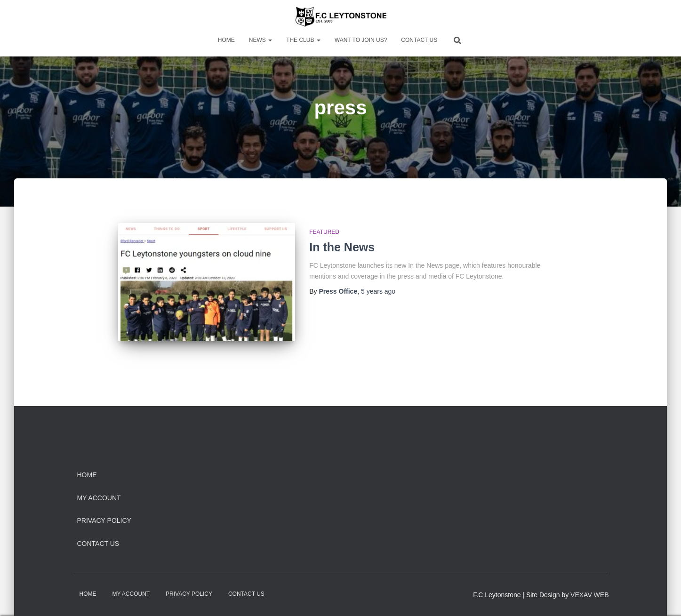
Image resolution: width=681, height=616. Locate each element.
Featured (324, 232)
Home (226, 40)
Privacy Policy (104, 520)
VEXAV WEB (589, 595)
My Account (99, 498)
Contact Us (419, 40)
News (260, 40)
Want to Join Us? (361, 40)
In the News (342, 247)
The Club (303, 40)
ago (378, 291)
